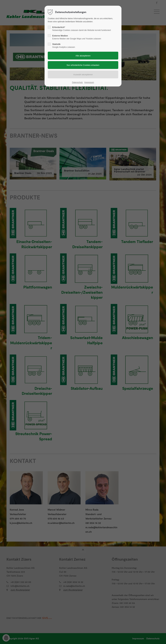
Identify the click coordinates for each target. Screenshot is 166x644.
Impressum (89, 82)
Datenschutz (77, 82)
